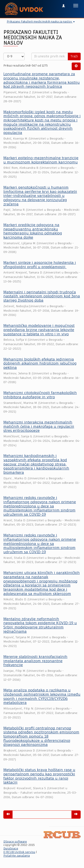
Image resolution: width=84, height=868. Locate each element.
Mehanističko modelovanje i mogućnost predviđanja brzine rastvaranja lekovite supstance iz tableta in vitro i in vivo (39, 330)
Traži (74, 56)
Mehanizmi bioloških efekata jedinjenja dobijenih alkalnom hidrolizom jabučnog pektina (40, 364)
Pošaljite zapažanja (17, 856)
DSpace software (15, 842)
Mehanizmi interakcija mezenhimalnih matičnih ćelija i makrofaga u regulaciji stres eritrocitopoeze (39, 427)
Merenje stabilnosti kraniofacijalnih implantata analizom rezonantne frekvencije (35, 661)
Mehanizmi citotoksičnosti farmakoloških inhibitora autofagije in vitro (40, 395)
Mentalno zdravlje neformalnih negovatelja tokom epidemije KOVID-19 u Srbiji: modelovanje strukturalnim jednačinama (40, 625)
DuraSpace (11, 849)
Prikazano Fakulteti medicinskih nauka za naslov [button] (41, 22)
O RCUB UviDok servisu (19, 852)
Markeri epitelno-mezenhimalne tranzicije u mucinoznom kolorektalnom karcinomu (41, 160)
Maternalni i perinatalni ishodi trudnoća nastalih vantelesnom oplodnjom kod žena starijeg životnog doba (42, 296)
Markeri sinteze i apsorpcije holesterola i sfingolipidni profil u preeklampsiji (40, 265)
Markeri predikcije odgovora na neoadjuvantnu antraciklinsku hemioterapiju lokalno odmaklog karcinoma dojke (33, 231)
